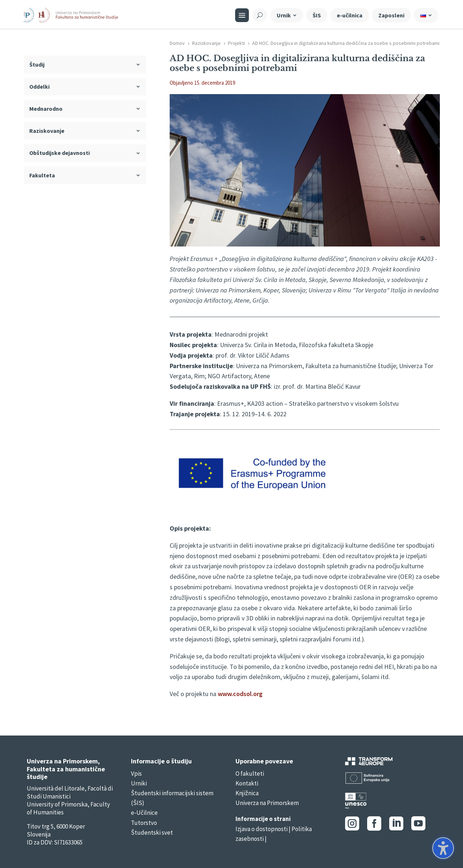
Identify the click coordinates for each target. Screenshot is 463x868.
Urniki (139, 783)
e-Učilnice (144, 813)
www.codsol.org (240, 694)
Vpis (136, 774)
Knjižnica (247, 793)
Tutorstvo (144, 823)
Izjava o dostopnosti (262, 829)
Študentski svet (152, 833)
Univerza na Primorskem (267, 803)
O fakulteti (250, 774)
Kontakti (247, 783)
